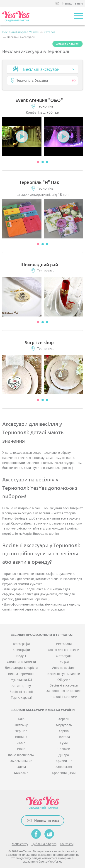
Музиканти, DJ (21, 680)
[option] (22, 137)
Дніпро (64, 755)
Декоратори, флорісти (21, 668)
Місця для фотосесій (64, 650)
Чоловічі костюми (64, 697)
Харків (64, 731)
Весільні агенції (21, 692)
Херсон (64, 719)
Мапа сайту (20, 844)
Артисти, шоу (21, 686)
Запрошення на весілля (64, 691)
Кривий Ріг (64, 761)
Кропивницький (64, 773)
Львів (21, 743)
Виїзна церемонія (21, 674)
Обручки (64, 680)
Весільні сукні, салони (64, 674)
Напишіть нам (73, 4)
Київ (21, 719)
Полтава (64, 737)
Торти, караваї (21, 698)
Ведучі (21, 656)
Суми (64, 743)
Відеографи (21, 650)
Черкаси (64, 749)
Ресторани (64, 644)
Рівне (21, 749)
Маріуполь (64, 725)
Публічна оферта (44, 844)
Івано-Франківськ (21, 755)
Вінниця (21, 737)
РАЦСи (64, 662)
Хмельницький (21, 761)
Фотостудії (64, 656)
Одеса (21, 767)
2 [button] (43, 162)
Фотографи (21, 644)
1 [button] (38, 162)
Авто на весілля (64, 668)
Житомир (21, 725)
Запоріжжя (64, 767)
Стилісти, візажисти (21, 662)
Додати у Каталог (68, 44)
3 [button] (47, 162)
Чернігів (21, 731)
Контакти (67, 844)
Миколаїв (21, 773)
